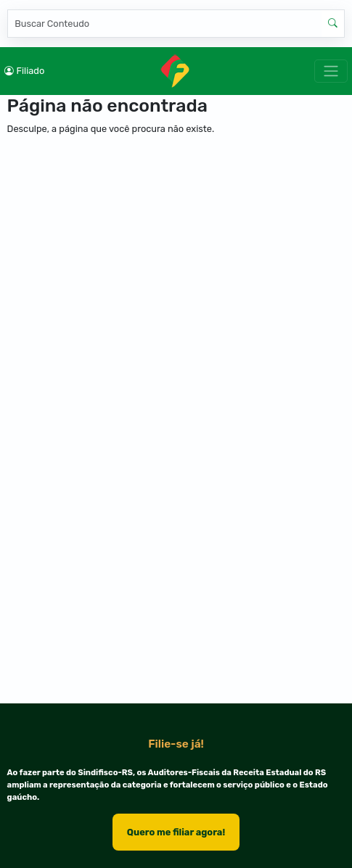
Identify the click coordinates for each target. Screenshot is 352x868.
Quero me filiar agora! (176, 832)
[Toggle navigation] (331, 71)
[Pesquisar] (165, 24)
